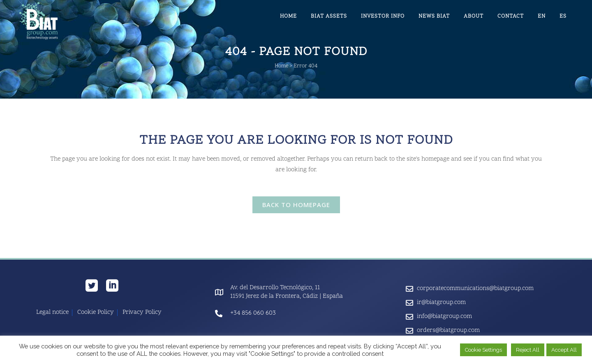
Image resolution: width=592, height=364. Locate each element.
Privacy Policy (142, 313)
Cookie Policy (96, 313)
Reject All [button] (528, 350)
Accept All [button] (564, 350)
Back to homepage (296, 205)
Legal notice (52, 313)
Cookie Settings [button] (483, 350)
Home (281, 66)
